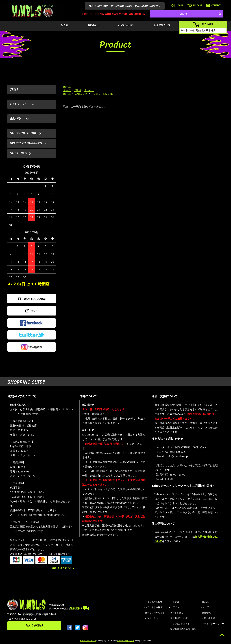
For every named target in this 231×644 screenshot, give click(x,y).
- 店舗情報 (206, 613)
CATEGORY (126, 25)
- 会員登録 (174, 602)
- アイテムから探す (153, 602)
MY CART (195, 5)
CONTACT (213, 5)
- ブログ (205, 607)
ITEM (64, 25)
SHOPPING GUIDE (122, 6)
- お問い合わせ (208, 618)
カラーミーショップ (88, 641)
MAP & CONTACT (99, 6)
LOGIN (177, 5)
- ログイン (174, 607)
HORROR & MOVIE (102, 94)
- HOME (205, 602)
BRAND (93, 25)
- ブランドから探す (153, 607)
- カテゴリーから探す (154, 613)
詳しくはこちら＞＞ (64, 568)
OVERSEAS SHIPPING (148, 6)
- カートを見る (176, 613)
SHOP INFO (18, 153)
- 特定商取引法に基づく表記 (183, 629)
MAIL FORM (34, 625)
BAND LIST (162, 25)
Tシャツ (89, 90)
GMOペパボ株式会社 (126, 641)
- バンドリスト (151, 618)
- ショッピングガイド (179, 624)
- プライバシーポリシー (212, 624)
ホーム (67, 87)
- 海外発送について (178, 618)
